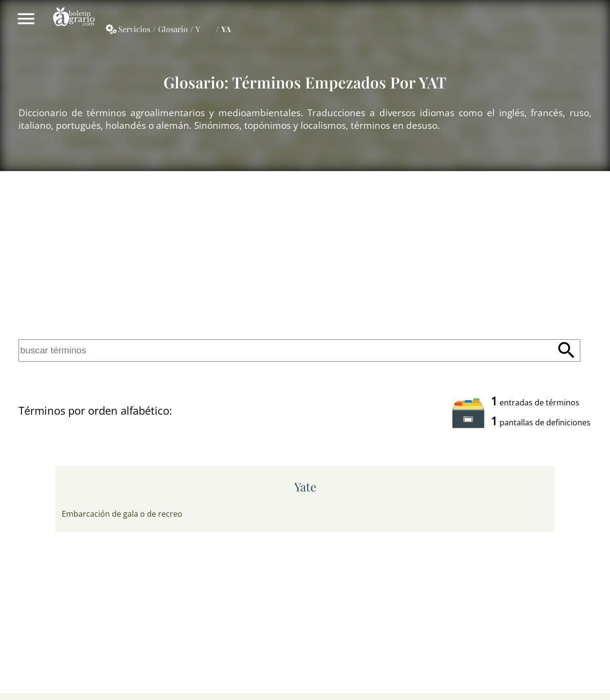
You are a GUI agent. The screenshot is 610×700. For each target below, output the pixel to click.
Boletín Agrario (74, 18)
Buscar (566, 351)
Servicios (134, 29)
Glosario (173, 29)
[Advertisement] (305, 253)
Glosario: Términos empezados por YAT (305, 82)
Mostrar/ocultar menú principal (26, 18)
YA (226, 29)
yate (305, 487)
